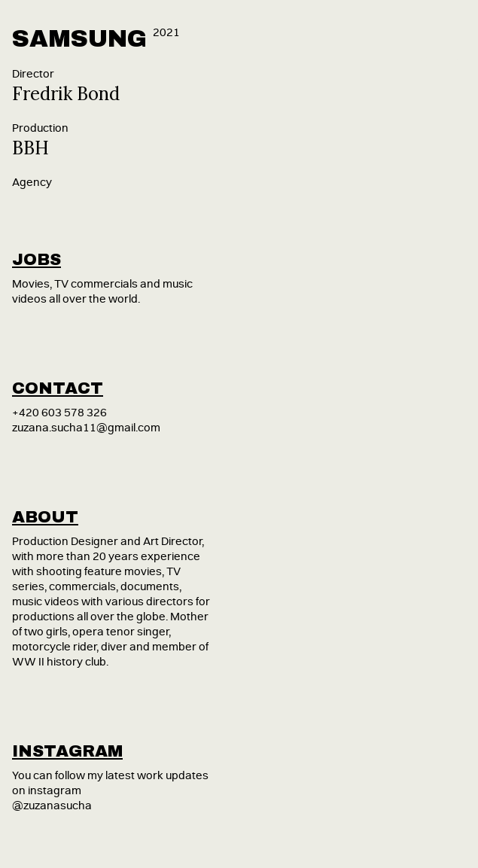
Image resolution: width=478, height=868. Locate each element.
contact (58, 388)
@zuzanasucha (52, 806)
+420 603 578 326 (59, 413)
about (45, 517)
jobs (37, 260)
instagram (67, 751)
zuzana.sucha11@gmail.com (86, 428)
